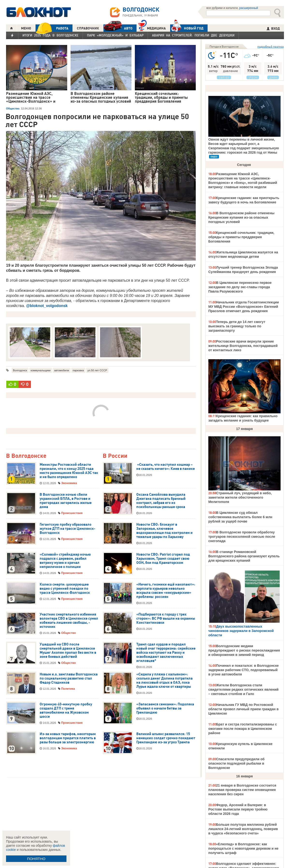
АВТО (118, 28)
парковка (78, 370)
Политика (68, 689)
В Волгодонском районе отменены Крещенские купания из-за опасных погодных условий (241, 217)
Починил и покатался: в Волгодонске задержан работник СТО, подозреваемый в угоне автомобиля (243, 670)
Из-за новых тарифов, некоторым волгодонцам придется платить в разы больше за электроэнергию (68, 738)
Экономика (69, 483)
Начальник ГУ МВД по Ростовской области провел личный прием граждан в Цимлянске (243, 709)
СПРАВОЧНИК (88, 28)
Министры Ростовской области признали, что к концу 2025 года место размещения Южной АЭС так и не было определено (69, 471)
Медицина (152, 28)
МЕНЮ (26, 28)
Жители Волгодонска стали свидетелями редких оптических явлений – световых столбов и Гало (243, 689)
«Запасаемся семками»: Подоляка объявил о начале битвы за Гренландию (165, 708)
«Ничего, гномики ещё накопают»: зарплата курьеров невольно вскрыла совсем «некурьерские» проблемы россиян (166, 591)
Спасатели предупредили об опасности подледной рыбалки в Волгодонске (236, 763)
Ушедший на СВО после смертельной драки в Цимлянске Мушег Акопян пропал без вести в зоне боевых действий (68, 650)
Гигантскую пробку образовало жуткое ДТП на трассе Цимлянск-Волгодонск (67, 529)
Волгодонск (20, 370)
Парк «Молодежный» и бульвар (115, 35)
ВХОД (273, 29)
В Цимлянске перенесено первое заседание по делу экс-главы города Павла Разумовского (240, 287)
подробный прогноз (271, 47)
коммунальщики (41, 370)
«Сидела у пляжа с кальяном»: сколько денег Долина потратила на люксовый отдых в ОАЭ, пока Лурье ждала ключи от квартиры (164, 680)
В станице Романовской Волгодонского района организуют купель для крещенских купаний (244, 556)
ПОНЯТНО (36, 859)
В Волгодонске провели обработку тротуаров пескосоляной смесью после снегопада (242, 537)
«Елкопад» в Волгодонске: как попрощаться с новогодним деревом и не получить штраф (243, 848)
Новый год (187, 28)
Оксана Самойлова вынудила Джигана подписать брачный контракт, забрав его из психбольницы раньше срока (161, 501)
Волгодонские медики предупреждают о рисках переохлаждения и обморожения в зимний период (244, 650)
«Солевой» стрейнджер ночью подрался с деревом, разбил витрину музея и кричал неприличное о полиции (65, 561)
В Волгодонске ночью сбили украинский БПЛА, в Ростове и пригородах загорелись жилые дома (66, 501)
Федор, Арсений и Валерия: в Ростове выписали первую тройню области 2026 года (238, 809)
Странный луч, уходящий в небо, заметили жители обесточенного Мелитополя (240, 497)
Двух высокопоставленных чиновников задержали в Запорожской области (241, 631)
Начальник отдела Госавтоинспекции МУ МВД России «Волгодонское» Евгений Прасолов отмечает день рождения (244, 307)
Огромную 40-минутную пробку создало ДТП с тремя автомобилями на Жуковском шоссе (66, 710)
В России (115, 456)
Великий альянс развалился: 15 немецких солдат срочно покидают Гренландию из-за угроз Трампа (166, 738)
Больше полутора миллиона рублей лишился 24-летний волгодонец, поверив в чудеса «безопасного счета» (243, 829)
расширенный (249, 8)
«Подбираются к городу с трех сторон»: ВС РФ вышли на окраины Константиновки (166, 618)
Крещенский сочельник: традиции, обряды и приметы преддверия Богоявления (241, 237)
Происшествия (72, 513)
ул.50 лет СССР (97, 370)
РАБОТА (52, 28)
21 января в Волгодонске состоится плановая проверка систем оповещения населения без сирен (242, 790)
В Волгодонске (26, 456)
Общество (13, 108)
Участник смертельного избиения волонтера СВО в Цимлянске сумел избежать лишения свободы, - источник (69, 621)
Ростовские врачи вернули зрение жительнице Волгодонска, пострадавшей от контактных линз (243, 346)
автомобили (62, 370)
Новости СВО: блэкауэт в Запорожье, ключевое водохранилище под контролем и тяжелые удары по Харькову (164, 531)
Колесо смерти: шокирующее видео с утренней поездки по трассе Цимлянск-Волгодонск (65, 588)
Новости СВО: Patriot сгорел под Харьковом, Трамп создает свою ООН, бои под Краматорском (163, 559)
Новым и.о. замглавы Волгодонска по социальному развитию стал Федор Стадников (69, 678)
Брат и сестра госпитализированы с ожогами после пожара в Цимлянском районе (243, 729)
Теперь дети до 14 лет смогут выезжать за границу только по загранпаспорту (237, 326)
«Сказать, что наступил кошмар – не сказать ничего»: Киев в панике (166, 467)
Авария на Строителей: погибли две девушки (193, 35)
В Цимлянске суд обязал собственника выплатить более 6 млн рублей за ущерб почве (240, 517)
